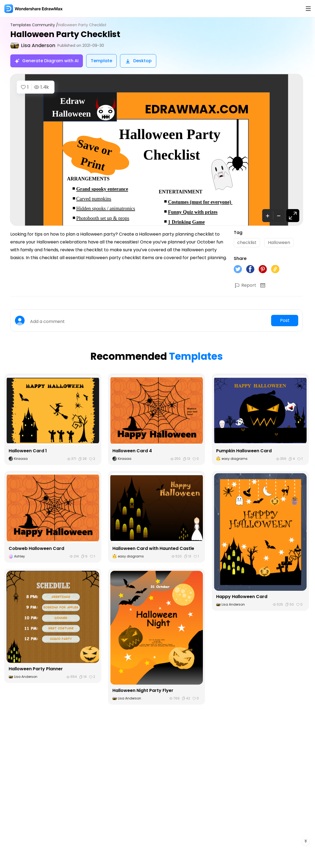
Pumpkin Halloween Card (244, 451)
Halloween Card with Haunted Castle (153, 548)
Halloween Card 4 (132, 451)
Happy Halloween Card (242, 597)
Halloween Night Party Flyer (143, 690)
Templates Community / (34, 25)
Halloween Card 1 (28, 451)
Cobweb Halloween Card (36, 548)
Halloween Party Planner (36, 669)
